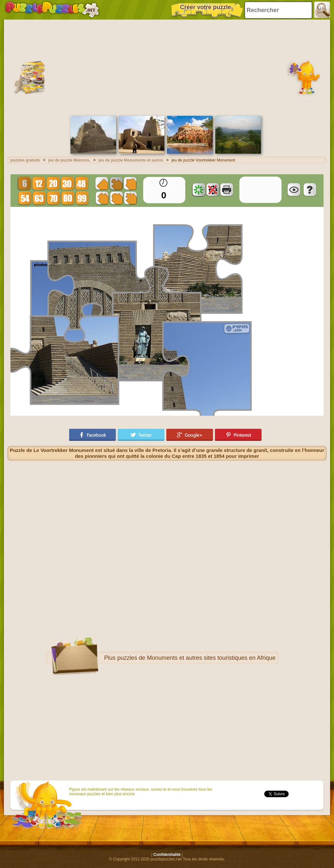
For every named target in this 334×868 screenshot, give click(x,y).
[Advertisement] (167, 67)
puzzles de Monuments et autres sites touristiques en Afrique (196, 658)
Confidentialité (167, 855)
